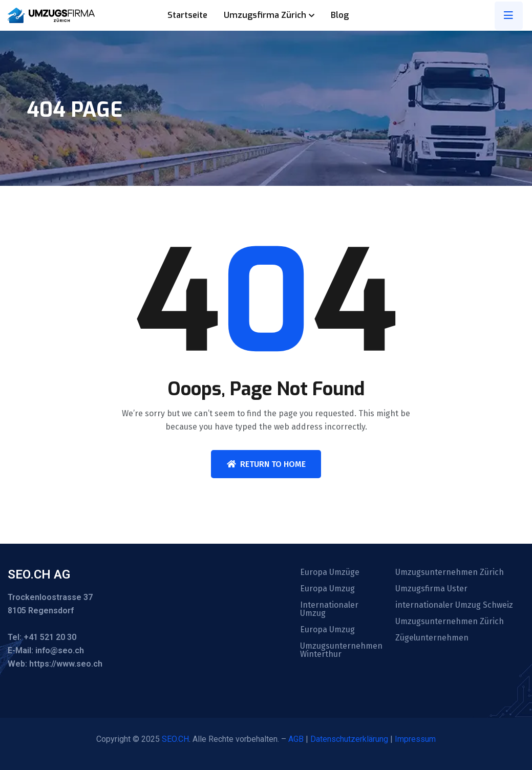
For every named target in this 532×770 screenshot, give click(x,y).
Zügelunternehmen (432, 638)
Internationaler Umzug (329, 609)
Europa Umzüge (330, 572)
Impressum (415, 739)
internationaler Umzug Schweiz (454, 605)
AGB (296, 739)
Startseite (187, 15)
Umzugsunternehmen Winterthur (340, 650)
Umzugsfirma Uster (431, 589)
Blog (340, 15)
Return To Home (266, 464)
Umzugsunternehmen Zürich (450, 572)
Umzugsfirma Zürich (265, 15)
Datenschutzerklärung (349, 739)
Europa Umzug (327, 589)
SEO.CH (175, 739)
